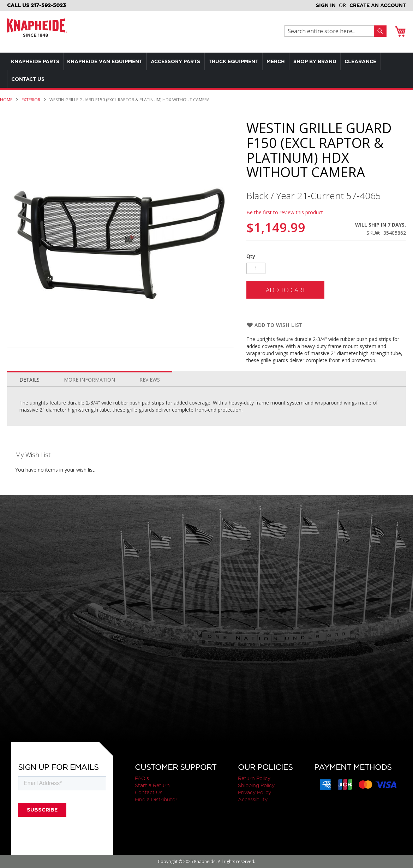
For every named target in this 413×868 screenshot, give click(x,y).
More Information (89, 380)
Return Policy (254, 778)
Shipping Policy (256, 785)
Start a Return (152, 785)
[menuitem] (37, 61)
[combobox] (331, 31)
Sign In (326, 5)
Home (6, 100)
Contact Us (149, 792)
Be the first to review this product (285, 212)
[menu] (206, 70)
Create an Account (378, 5)
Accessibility (253, 800)
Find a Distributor (156, 800)
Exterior (31, 100)
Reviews (150, 380)
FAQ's (142, 778)
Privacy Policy (255, 792)
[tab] (29, 378)
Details (29, 380)
